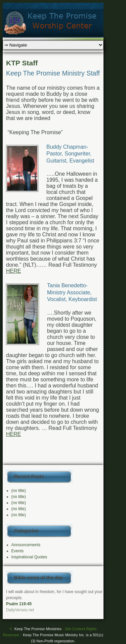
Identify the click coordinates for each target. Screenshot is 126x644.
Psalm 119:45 (19, 604)
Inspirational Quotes (29, 557)
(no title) (19, 491)
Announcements (26, 545)
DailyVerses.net (20, 610)
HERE (13, 271)
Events (18, 551)
